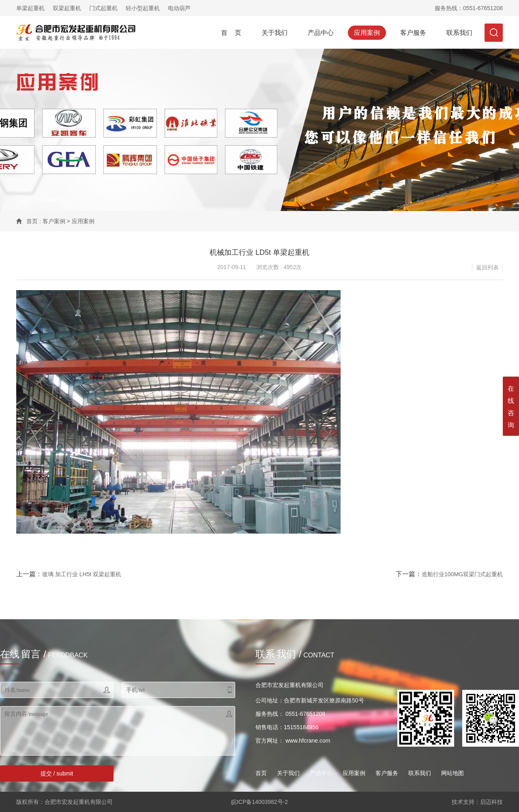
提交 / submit (57, 773)
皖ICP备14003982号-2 (259, 802)
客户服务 (413, 33)
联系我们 (459, 33)
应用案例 (367, 33)
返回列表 (487, 267)
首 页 (231, 33)
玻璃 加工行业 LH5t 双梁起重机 (82, 574)
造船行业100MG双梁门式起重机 (462, 574)
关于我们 (275, 33)
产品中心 (321, 33)
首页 (32, 221)
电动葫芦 (179, 8)
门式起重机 (103, 8)
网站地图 (453, 773)
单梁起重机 (30, 8)
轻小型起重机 (143, 8)
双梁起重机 (67, 8)
